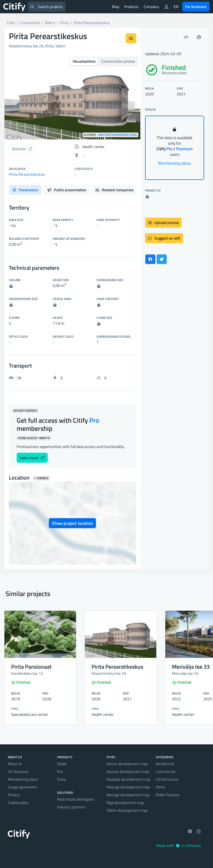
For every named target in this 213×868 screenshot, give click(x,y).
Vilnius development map (127, 764)
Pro (60, 771)
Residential (165, 764)
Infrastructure (167, 779)
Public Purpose (168, 795)
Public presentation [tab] (67, 190)
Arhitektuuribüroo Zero (118, 135)
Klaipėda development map (128, 779)
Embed (41, 478)
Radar (62, 764)
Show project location (72, 523)
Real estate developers (76, 799)
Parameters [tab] (25, 190)
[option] (73, 97)
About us (15, 764)
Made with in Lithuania (179, 845)
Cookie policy (18, 802)
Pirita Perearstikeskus (27, 174)
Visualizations (84, 61)
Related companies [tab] (118, 190)
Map (116, 7)
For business (196, 7)
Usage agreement (22, 787)
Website (22, 149)
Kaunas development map (128, 771)
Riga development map (125, 802)
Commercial (166, 771)
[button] (15, 97)
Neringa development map (128, 795)
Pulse (62, 779)
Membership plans (174, 163)
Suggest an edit (164, 238)
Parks (161, 787)
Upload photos (163, 222)
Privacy (14, 795)
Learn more (32, 458)
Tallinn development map (127, 810)
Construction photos (118, 61)
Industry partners (71, 807)
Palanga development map (128, 787)
